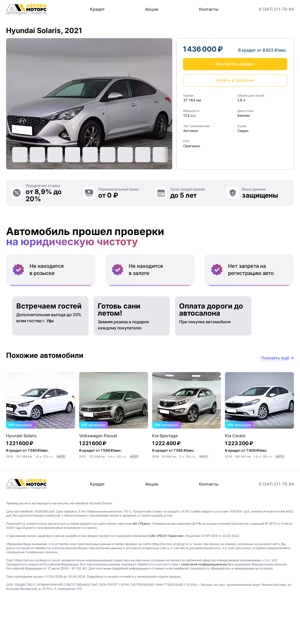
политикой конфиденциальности (206, 607)
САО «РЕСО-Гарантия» (166, 579)
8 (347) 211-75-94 (276, 9)
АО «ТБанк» (142, 567)
